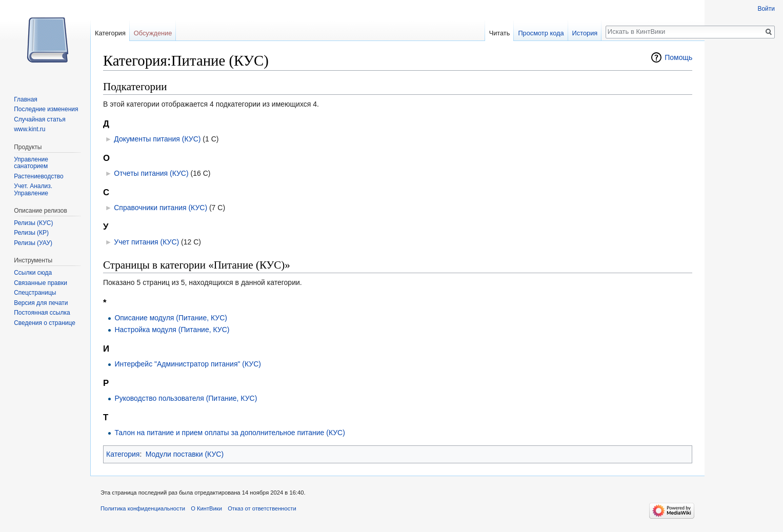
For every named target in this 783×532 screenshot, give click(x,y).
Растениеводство (38, 176)
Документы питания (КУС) (157, 139)
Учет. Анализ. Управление (33, 190)
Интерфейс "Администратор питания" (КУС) (188, 364)
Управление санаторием (31, 163)
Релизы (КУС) (33, 223)
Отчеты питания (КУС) (151, 173)
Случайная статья (39, 119)
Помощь (678, 57)
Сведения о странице (45, 323)
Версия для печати (41, 303)
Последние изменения (46, 109)
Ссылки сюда (33, 273)
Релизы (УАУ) (33, 243)
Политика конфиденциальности (143, 508)
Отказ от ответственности (262, 508)
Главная (26, 99)
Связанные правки (41, 283)
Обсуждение (153, 33)
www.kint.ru (29, 129)
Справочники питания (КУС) (160, 208)
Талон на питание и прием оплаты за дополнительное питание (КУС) (229, 433)
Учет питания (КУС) (146, 242)
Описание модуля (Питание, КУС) (171, 318)
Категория (123, 454)
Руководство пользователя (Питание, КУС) (186, 398)
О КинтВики (206, 508)
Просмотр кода (541, 33)
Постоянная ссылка (42, 313)
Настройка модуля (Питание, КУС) (172, 330)
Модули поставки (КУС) (185, 454)
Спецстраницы (35, 293)
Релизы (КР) (31, 233)
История (585, 33)
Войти (766, 9)
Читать (500, 33)
